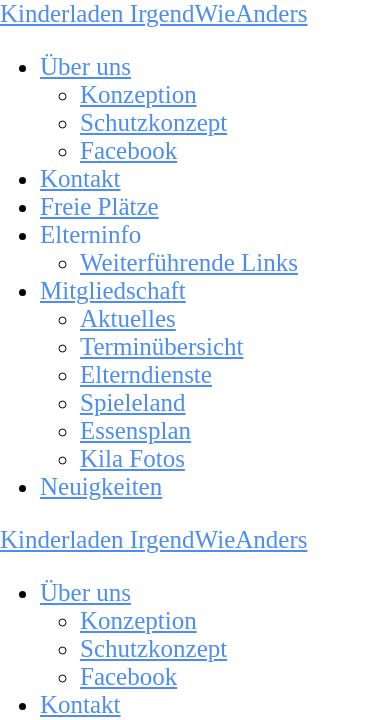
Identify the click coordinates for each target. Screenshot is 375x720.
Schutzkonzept (153, 122)
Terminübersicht (161, 346)
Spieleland (133, 402)
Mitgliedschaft (113, 290)
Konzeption (138, 94)
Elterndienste (146, 374)
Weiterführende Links (189, 262)
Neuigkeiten (101, 486)
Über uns (85, 66)
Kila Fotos (132, 458)
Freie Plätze (99, 206)
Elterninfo (90, 234)
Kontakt (80, 178)
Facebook (128, 150)
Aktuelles (128, 318)
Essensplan (135, 430)
